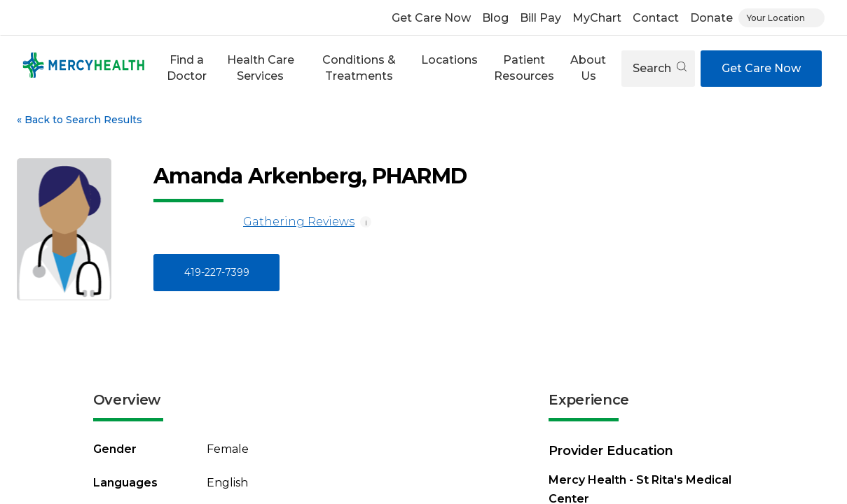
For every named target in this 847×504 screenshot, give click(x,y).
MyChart (597, 18)
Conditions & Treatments (359, 68)
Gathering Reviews (254, 222)
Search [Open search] (660, 68)
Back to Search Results (80, 120)
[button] (186, 68)
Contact (656, 18)
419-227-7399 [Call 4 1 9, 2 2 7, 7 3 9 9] (217, 272)
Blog (495, 18)
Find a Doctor (187, 68)
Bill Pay (540, 18)
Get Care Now (431, 18)
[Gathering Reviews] (195, 222)
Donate (711, 18)
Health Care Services (261, 68)
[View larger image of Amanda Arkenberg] (64, 229)
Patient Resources (524, 68)
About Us (588, 68)
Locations (449, 60)
